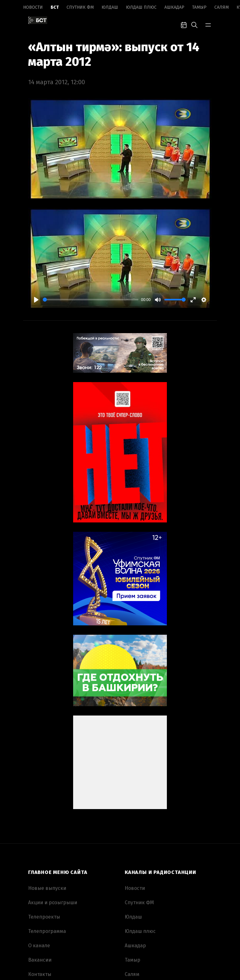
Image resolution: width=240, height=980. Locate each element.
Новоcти (33, 7)
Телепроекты (44, 917)
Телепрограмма (47, 931)
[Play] (36, 300)
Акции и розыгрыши (53, 902)
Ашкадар (174, 7)
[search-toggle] (194, 24)
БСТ (55, 7)
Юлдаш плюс (141, 7)
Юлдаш (110, 7)
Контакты (40, 974)
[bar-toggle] (208, 24)
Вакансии (40, 960)
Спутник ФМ (80, 7)
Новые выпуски (47, 888)
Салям (222, 7)
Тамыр (199, 7)
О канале (39, 946)
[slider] (91, 300)
